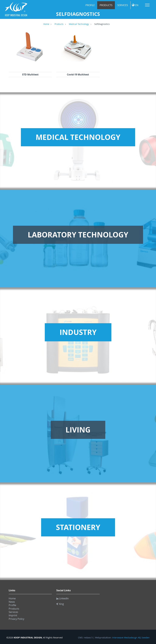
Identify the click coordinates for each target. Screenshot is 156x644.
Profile (90, 5)
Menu (147, 5)
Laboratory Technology (78, 235)
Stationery (78, 527)
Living (78, 430)
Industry (78, 332)
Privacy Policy (16, 619)
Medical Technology (79, 24)
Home (46, 24)
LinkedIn (63, 598)
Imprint (13, 615)
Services (123, 5)
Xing (60, 604)
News (12, 602)
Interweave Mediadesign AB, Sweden (131, 638)
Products (106, 5)
